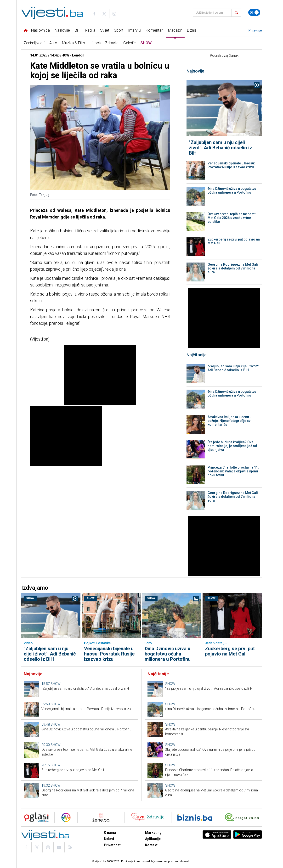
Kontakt (151, 845)
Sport (119, 30)
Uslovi (109, 839)
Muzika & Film (74, 43)
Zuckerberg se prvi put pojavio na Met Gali (234, 241)
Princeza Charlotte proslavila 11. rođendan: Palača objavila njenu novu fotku (233, 471)
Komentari (155, 30)
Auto (53, 43)
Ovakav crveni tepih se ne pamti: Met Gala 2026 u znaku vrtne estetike (232, 218)
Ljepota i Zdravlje (104, 43)
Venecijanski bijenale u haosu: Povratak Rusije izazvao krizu (231, 165)
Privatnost (112, 845)
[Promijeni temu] (254, 12)
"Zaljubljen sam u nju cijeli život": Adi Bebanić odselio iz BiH (221, 148)
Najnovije (62, 30)
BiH (77, 30)
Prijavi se (255, 30)
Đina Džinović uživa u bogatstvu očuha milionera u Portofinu (232, 190)
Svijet (105, 30)
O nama (110, 833)
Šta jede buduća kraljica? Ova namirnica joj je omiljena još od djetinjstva (232, 446)
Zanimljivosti (34, 43)
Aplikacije (153, 839)
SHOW (146, 43)
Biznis (192, 30)
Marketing (153, 833)
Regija (90, 30)
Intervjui (135, 30)
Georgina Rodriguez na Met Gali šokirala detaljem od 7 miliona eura (233, 268)
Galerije (130, 43)
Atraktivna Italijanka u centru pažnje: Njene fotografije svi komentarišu (229, 421)
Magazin (175, 30)
